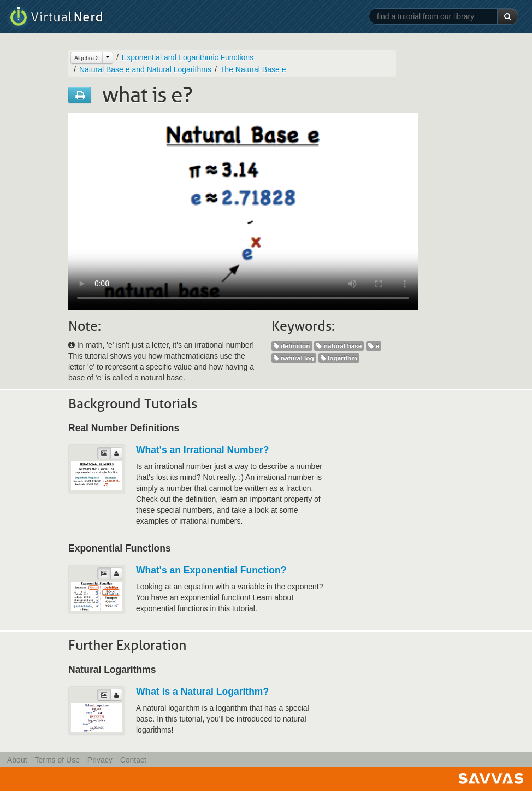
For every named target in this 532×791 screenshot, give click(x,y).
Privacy (100, 760)
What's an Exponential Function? (211, 570)
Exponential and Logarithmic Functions (188, 57)
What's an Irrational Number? (202, 450)
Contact (133, 760)
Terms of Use (57, 760)
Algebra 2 (87, 58)
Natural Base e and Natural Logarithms (145, 69)
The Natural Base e (253, 69)
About (17, 760)
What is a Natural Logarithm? (202, 692)
